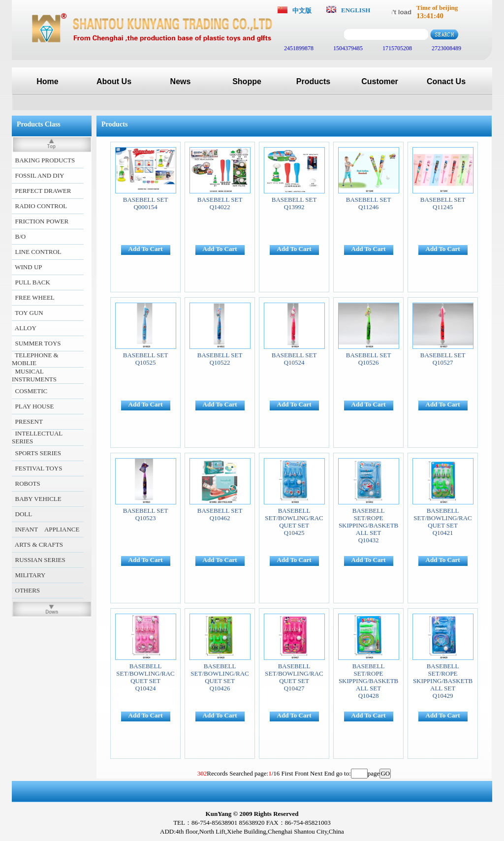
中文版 (302, 11)
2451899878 (298, 48)
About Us (114, 81)
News (181, 81)
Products (313, 81)
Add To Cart (146, 249)
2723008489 (446, 48)
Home (47, 81)
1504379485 (347, 48)
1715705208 (396, 48)
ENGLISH (356, 10)
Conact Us (446, 81)
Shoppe (247, 81)
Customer (380, 81)
